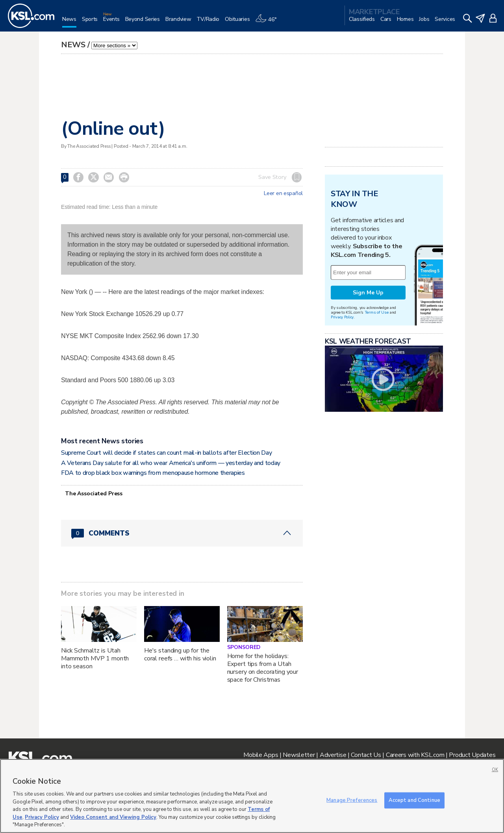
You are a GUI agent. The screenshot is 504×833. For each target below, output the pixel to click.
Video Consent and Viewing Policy (113, 817)
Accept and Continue (414, 800)
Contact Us (366, 755)
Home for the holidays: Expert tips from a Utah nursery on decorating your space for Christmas (263, 668)
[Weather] (269, 22)
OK (495, 770)
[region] (252, 796)
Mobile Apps (261, 755)
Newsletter (299, 755)
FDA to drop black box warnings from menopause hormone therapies (153, 473)
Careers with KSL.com (415, 755)
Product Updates (472, 755)
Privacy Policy (342, 317)
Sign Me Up (368, 293)
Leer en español (283, 193)
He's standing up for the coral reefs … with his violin (180, 654)
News (73, 45)
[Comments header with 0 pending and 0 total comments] (182, 533)
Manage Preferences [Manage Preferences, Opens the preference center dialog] (352, 800)
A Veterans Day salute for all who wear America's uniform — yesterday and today (171, 463)
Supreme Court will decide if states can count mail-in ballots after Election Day (166, 453)
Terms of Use (377, 312)
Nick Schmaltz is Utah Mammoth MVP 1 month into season (95, 658)
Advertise (333, 755)
